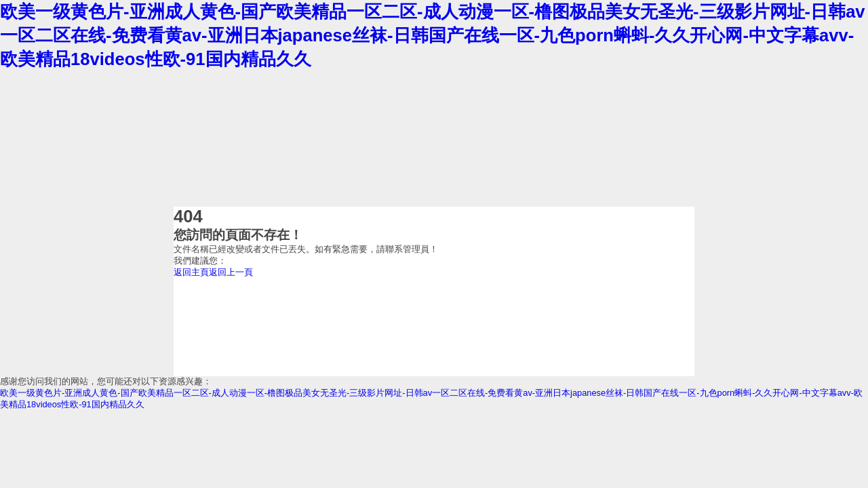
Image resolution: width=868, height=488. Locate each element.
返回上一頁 (231, 272)
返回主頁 (191, 272)
